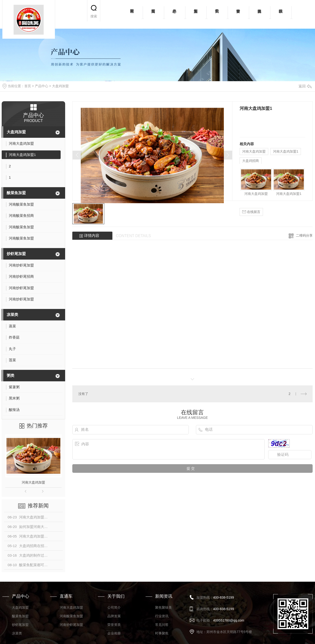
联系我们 (281, 14)
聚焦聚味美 (163, 607)
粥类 (10, 375)
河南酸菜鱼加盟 (71, 616)
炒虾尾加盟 (16, 254)
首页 (28, 86)
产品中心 (175, 14)
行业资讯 (162, 616)
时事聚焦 (162, 633)
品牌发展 (114, 616)
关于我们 (217, 14)
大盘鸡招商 (251, 161)
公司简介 (114, 607)
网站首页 (132, 14)
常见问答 (162, 625)
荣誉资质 (238, 14)
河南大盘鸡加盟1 (286, 151)
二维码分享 (304, 235)
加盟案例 (196, 14)
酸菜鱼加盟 (16, 193)
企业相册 (114, 633)
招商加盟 (153, 14)
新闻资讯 (260, 14)
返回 (305, 86)
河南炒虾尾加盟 (71, 625)
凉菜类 (12, 315)
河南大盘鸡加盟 (33, 482)
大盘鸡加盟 (60, 86)
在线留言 (251, 212)
